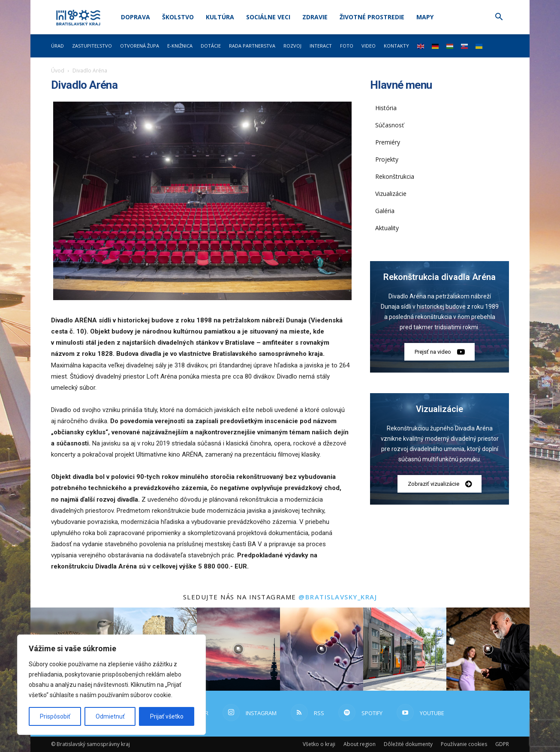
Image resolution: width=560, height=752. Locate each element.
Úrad (57, 46)
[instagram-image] (238, 649)
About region (360, 744)
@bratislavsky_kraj (338, 597)
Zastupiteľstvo (92, 46)
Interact (321, 46)
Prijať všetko (167, 716)
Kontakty (396, 46)
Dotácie (211, 46)
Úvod (58, 71)
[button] (499, 18)
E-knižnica (180, 46)
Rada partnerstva (252, 46)
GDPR (502, 744)
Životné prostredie (372, 17)
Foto (347, 46)
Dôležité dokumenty (408, 744)
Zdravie (315, 17)
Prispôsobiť (55, 716)
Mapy (425, 17)
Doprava (135, 17)
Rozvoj (292, 46)
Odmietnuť (110, 716)
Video (369, 46)
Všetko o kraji (319, 744)
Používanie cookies (464, 744)
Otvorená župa (140, 46)
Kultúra (220, 17)
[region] (111, 685)
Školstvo (178, 17)
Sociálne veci (268, 17)
